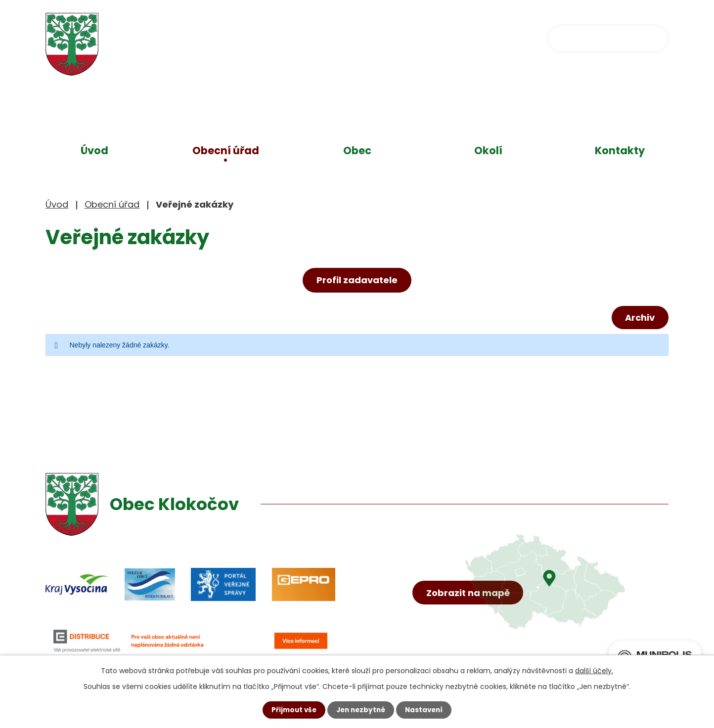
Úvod (94, 150)
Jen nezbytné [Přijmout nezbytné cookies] (361, 710)
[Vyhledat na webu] (608, 38)
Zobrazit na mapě (469, 605)
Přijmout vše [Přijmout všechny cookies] (291, 710)
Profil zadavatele (357, 280)
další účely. (594, 670)
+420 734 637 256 (336, 37)
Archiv (638, 318)
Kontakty (620, 150)
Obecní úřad (226, 150)
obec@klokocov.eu (452, 37)
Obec (357, 150)
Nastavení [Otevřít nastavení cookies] (426, 710)
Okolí (488, 150)
